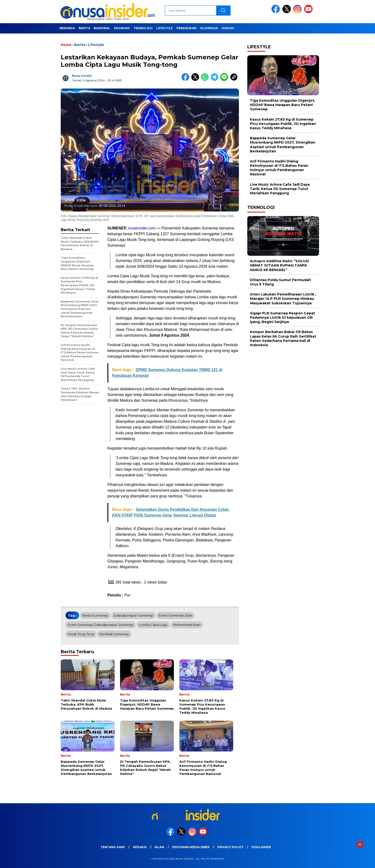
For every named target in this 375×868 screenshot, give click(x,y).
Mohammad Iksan (187, 625)
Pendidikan (186, 28)
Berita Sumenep (95, 615)
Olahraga (209, 28)
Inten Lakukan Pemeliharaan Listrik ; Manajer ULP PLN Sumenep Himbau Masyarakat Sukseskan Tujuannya (283, 299)
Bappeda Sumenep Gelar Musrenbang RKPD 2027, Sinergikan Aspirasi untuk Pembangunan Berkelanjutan (283, 145)
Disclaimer (261, 847)
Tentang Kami (113, 847)
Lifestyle (164, 28)
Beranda (67, 28)
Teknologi (143, 28)
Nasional (102, 28)
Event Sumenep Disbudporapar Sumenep (101, 625)
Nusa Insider (82, 76)
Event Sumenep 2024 (175, 615)
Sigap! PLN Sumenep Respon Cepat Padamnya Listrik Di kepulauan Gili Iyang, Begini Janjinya (282, 317)
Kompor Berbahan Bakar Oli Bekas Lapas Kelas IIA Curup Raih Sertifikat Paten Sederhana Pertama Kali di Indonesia (283, 338)
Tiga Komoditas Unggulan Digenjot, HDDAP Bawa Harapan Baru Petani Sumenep (283, 105)
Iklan (159, 847)
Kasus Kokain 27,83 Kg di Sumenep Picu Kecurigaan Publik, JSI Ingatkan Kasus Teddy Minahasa (283, 124)
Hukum (228, 28)
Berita (84, 28)
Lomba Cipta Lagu (153, 625)
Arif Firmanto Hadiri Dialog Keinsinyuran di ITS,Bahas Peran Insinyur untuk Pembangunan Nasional (279, 168)
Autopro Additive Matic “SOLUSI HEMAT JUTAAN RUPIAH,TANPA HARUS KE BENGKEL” (279, 265)
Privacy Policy (230, 847)
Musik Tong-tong (81, 634)
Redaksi (140, 847)
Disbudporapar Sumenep (133, 615)
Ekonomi (122, 28)
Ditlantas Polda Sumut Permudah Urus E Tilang (280, 282)
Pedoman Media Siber (191, 847)
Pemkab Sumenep (114, 634)
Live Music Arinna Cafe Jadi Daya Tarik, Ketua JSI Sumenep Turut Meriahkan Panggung (280, 189)
